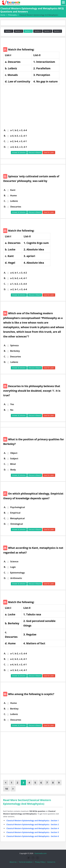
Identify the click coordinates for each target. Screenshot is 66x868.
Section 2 (18, 31)
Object (14, 453)
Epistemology (17, 573)
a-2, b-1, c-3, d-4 (19, 289)
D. (5, 147)
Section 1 (9, 31)
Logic (13, 567)
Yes (12, 404)
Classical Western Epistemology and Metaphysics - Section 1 (33, 820)
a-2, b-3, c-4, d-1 (18, 659)
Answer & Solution (19, 152)
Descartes (16, 207)
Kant (13, 190)
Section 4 (38, 31)
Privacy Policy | (40, 862)
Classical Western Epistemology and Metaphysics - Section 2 (33, 824)
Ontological (17, 524)
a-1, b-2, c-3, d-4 (18, 130)
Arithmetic (16, 578)
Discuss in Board (35, 152)
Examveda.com (40, 853)
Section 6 (57, 31)
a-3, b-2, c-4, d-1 (18, 278)
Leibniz (14, 201)
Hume (13, 196)
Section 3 (28, 31)
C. (5, 141)
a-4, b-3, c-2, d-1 (18, 136)
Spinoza (14, 345)
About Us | (13, 862)
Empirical (15, 513)
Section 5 (48, 31)
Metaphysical (17, 518)
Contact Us (51, 862)
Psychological (17, 507)
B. (5, 136)
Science (14, 562)
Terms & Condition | (26, 862)
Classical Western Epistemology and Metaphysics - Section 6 (33, 836)
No (12, 410)
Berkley (14, 709)
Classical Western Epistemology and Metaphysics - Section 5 (33, 832)
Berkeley (15, 351)
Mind (13, 464)
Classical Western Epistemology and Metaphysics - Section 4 (33, 828)
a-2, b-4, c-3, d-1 (18, 141)
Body (13, 470)
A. (5, 130)
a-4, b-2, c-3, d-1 (19, 147)
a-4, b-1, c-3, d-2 (18, 273)
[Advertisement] (34, 108)
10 (6, 789)
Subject (14, 459)
